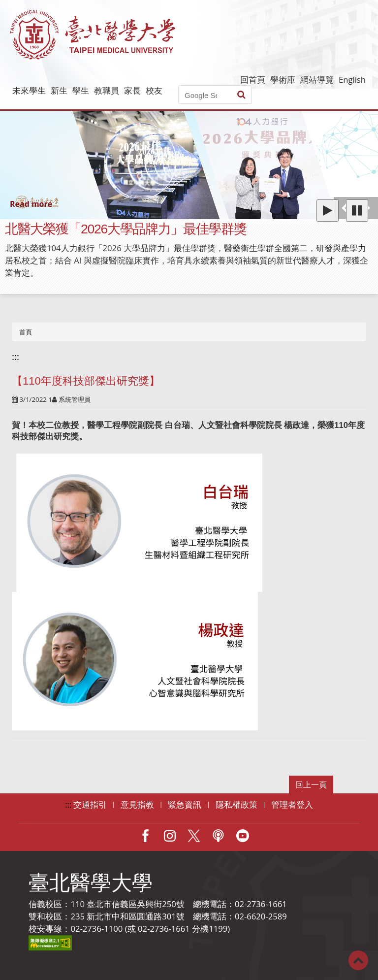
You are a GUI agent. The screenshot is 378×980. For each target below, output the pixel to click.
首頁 (26, 332)
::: (16, 357)
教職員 (107, 90)
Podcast (218, 836)
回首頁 (253, 80)
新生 (59, 90)
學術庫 (283, 80)
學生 (81, 90)
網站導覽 (317, 80)
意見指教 (137, 804)
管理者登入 (292, 804)
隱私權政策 (236, 804)
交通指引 (90, 804)
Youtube (243, 836)
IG (170, 836)
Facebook (145, 836)
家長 (132, 90)
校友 (154, 90)
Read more (31, 204)
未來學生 (29, 90)
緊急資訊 (185, 804)
